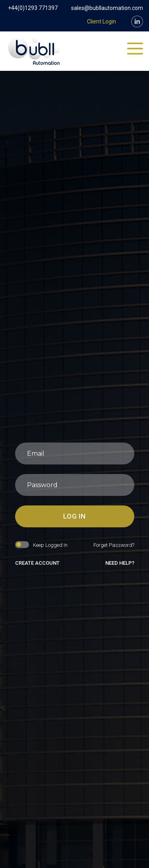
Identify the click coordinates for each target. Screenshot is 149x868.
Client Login (102, 21)
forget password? (114, 545)
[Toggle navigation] (135, 49)
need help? (120, 563)
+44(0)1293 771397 (33, 8)
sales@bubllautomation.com (107, 8)
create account (37, 563)
